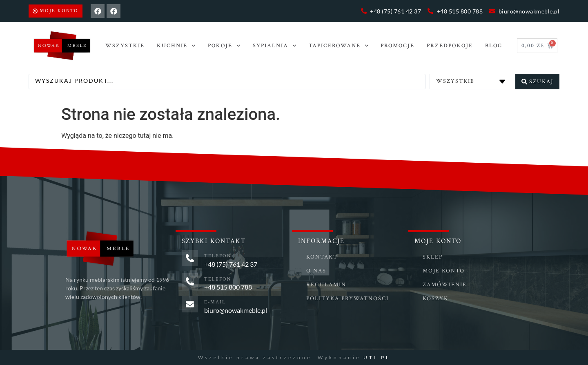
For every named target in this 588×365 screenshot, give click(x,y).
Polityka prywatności (347, 299)
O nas (316, 271)
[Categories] (470, 81)
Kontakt (322, 257)
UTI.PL (377, 357)
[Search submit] (537, 81)
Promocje (398, 46)
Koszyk (435, 299)
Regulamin (326, 285)
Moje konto (444, 271)
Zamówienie (445, 285)
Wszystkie (125, 46)
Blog (494, 46)
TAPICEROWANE (339, 46)
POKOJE (224, 46)
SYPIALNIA (275, 46)
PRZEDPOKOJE (450, 46)
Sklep (433, 257)
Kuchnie (176, 46)
